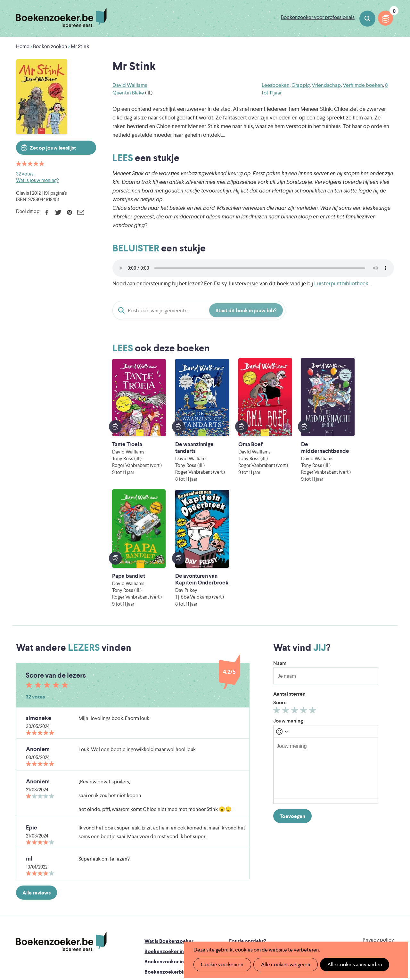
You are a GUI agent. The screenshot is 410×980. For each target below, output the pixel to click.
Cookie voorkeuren (221, 964)
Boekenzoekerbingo (168, 860)
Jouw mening (288, 609)
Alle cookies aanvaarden (351, 964)
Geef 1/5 (278, 600)
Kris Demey (249, 927)
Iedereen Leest (237, 900)
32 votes (25, 174)
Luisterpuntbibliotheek (341, 283)
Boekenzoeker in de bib (172, 850)
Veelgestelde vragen (168, 881)
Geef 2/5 (287, 600)
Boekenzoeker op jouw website (266, 840)
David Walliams (130, 85)
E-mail (81, 212)
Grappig (301, 85)
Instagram (388, 856)
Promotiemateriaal (166, 871)
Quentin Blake (128, 93)
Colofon (239, 860)
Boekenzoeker (61, 18)
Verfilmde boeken (363, 85)
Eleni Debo (192, 927)
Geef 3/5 (295, 600)
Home (23, 46)
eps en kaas (307, 927)
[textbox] (326, 657)
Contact (239, 871)
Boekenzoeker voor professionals (318, 17)
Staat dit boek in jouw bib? (246, 310)
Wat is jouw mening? (37, 180)
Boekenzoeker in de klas (173, 840)
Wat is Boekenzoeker (169, 830)
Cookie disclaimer (374, 836)
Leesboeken (276, 85)
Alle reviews (37, 781)
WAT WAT (203, 918)
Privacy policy (378, 828)
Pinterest (69, 212)
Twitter (58, 212)
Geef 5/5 (313, 600)
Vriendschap (326, 85)
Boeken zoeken (367, 19)
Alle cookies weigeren (283, 964)
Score (280, 591)
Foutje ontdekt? (247, 830)
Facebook (47, 212)
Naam (280, 552)
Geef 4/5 (304, 600)
